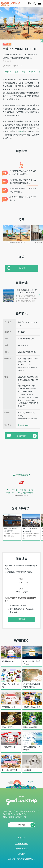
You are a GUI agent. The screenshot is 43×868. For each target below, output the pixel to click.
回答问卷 (22, 619)
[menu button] (39, 4)
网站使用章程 (22, 843)
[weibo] (22, 483)
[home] (11, 4)
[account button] (34, 4)
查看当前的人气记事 (20, 867)
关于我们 (22, 838)
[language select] (29, 4)
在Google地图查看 (21, 475)
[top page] (8, 490)
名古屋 (20, 131)
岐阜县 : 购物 (10, 493)
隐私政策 (22, 854)
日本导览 (14, 490)
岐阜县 (31, 490)
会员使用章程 (22, 849)
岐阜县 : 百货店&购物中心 (26, 493)
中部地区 (23, 490)
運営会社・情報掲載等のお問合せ (22, 859)
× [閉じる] (30, 867)
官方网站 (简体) (23, 425)
